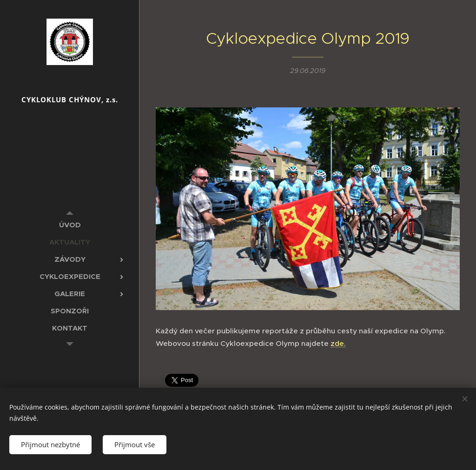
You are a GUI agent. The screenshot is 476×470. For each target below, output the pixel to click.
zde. (338, 343)
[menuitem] (70, 225)
